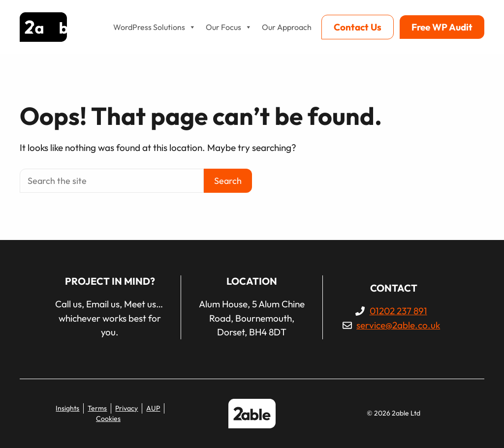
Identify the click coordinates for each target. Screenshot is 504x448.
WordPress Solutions (155, 27)
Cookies (108, 418)
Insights (67, 408)
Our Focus (229, 27)
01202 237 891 (398, 311)
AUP (153, 408)
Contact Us (358, 27)
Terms (97, 408)
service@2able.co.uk (398, 325)
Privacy (126, 408)
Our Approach (287, 27)
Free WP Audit (442, 27)
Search (228, 181)
